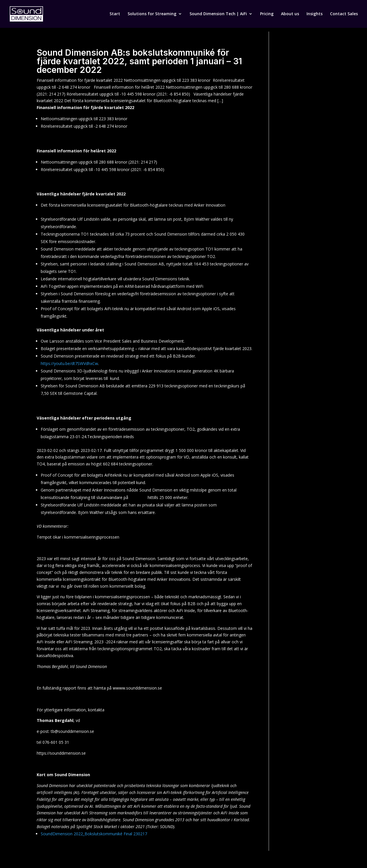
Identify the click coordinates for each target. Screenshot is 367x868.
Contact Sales (344, 14)
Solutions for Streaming (152, 14)
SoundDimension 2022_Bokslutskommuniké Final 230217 (94, 834)
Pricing (267, 14)
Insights (315, 14)
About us (290, 14)
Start (115, 14)
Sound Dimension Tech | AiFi (218, 14)
